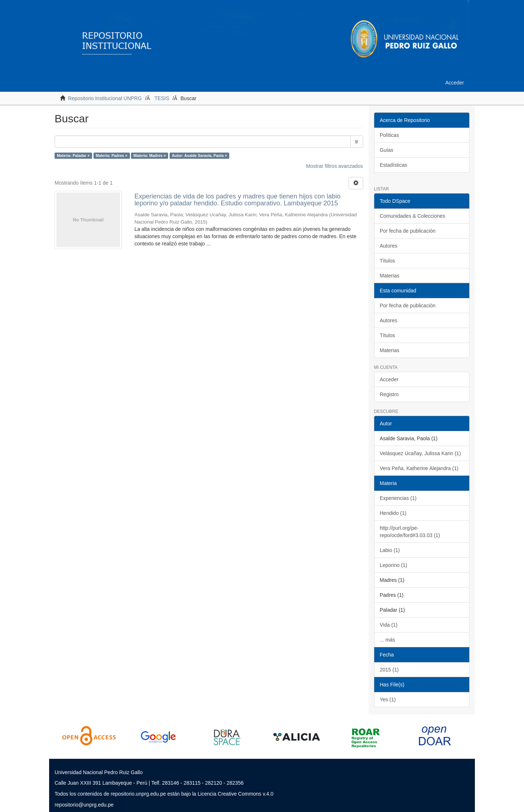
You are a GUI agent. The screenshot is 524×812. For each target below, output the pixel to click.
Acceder (389, 379)
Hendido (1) (393, 513)
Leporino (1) (394, 565)
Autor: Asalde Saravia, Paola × (199, 155)
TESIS (162, 98)
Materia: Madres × (150, 155)
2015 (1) (389, 670)
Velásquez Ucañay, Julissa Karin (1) (420, 453)
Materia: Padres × (112, 155)
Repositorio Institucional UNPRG (105, 98)
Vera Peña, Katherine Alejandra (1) (419, 468)
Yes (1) (388, 699)
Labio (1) (390, 550)
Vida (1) (389, 625)
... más (388, 640)
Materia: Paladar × (73, 155)
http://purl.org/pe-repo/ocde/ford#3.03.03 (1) (410, 532)
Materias (390, 276)
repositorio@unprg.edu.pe (84, 805)
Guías (387, 150)
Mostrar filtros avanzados (334, 166)
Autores (389, 246)
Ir (357, 142)
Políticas (390, 135)
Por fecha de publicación (408, 231)
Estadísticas (394, 165)
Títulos (388, 261)
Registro (389, 394)
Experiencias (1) (398, 498)
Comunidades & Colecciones (413, 216)
